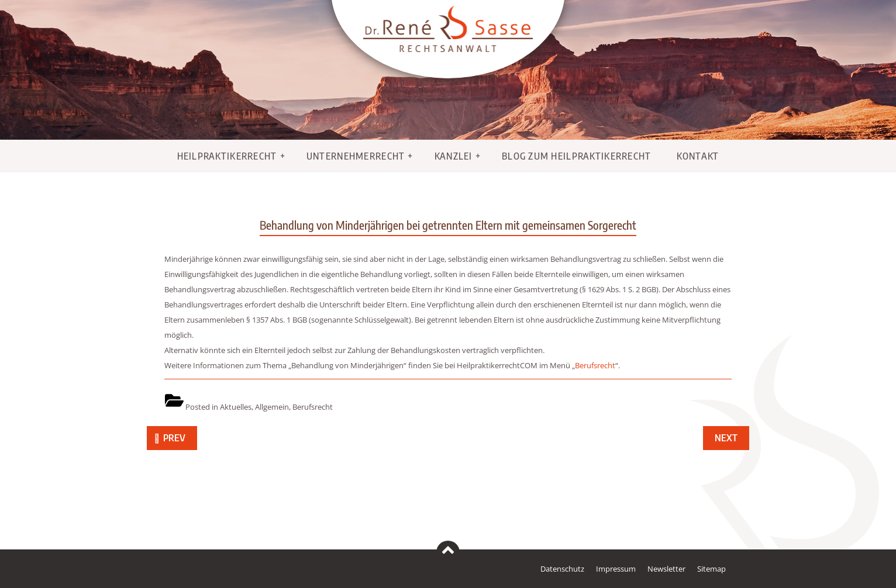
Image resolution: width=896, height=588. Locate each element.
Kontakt (698, 156)
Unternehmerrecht (356, 156)
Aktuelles (236, 407)
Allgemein (272, 407)
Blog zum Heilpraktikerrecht (577, 156)
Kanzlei (454, 156)
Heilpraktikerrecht (227, 156)
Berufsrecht (595, 365)
